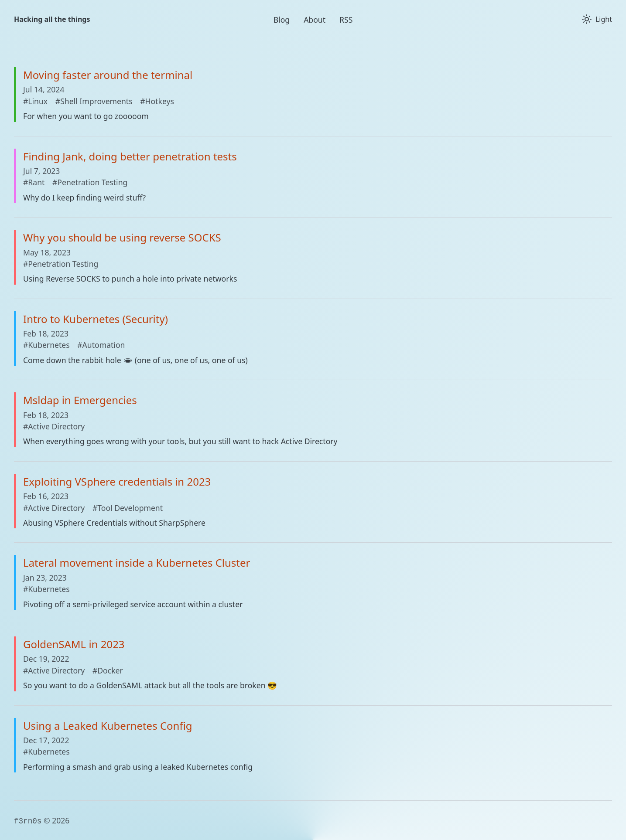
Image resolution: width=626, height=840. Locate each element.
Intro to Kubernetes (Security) (96, 319)
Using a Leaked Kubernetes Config (108, 726)
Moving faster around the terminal (108, 75)
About (315, 20)
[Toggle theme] (597, 19)
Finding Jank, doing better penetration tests (130, 156)
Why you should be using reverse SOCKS (122, 237)
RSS (346, 20)
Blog (282, 20)
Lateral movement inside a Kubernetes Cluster (137, 563)
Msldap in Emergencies (80, 400)
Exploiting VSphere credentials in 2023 (117, 481)
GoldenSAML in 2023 (74, 644)
